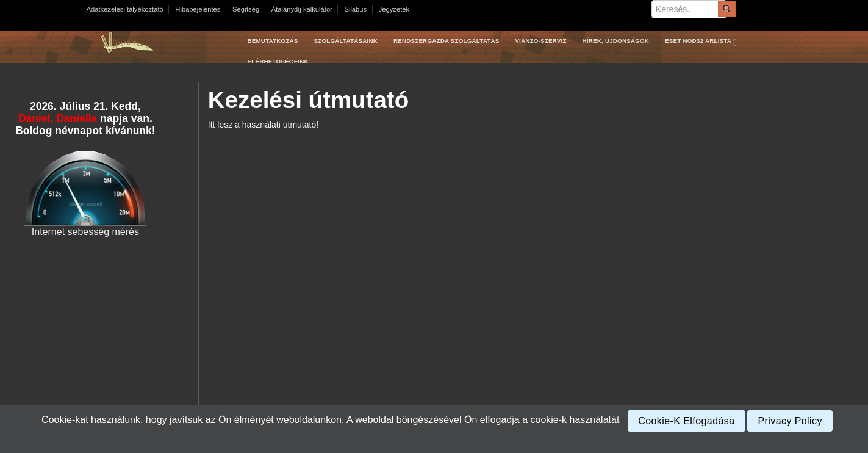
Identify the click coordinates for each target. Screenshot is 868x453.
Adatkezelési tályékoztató (125, 9)
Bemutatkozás (273, 41)
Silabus (355, 9)
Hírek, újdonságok (616, 41)
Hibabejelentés (198, 9)
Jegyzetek (394, 9)
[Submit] (726, 9)
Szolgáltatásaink (346, 41)
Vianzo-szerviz (540, 41)
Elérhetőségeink (278, 61)
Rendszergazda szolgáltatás (446, 41)
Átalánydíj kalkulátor (302, 9)
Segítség (246, 9)
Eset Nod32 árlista (703, 41)
